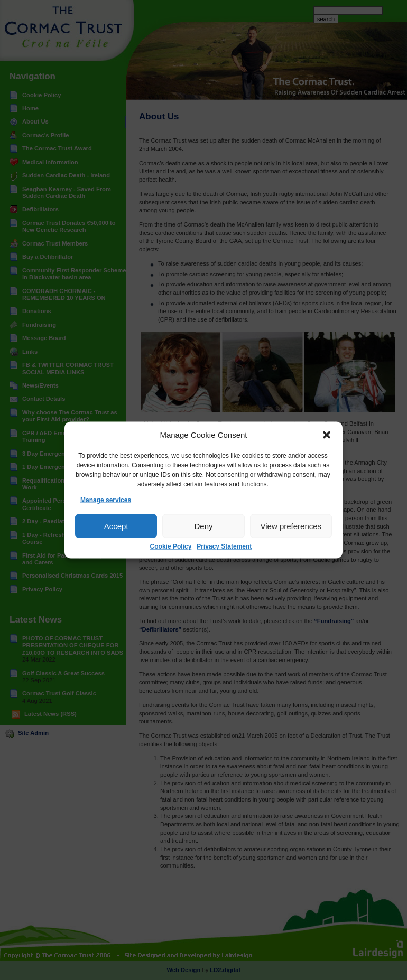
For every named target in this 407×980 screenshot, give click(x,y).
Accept (116, 526)
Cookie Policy (171, 546)
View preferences (291, 526)
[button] (327, 435)
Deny (203, 526)
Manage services (106, 500)
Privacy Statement (224, 546)
